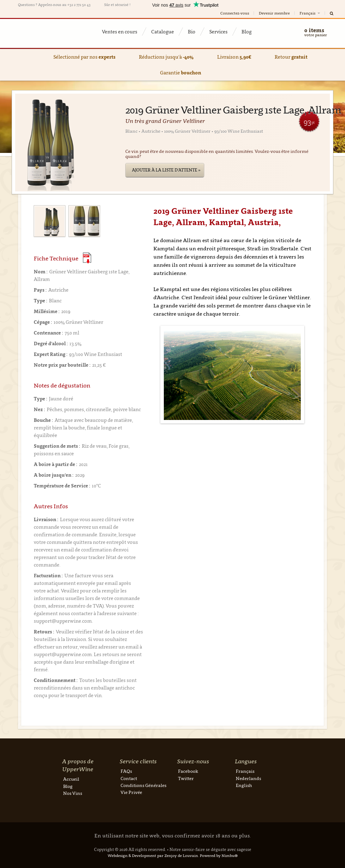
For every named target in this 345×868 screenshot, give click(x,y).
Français (310, 13)
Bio (192, 32)
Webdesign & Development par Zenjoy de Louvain (153, 856)
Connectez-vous (235, 13)
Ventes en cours (120, 32)
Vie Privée (131, 792)
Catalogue (163, 32)
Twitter (186, 778)
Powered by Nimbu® (219, 856)
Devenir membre (274, 13)
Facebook (188, 771)
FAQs (126, 771)
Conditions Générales (143, 785)
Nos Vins (73, 793)
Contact (129, 778)
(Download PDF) (87, 258)
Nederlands (248, 778)
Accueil (71, 779)
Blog (247, 32)
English (244, 785)
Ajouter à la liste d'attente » (166, 170)
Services (218, 32)
